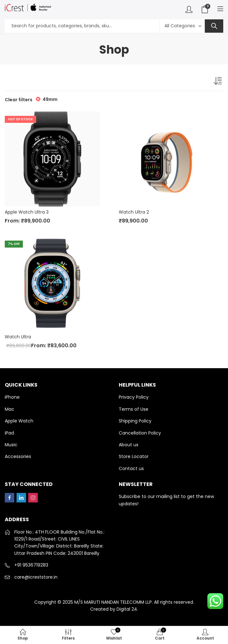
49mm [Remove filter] (50, 99)
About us (129, 445)
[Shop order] (218, 82)
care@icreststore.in (36, 577)
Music (11, 445)
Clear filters (19, 100)
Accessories (18, 456)
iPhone (12, 397)
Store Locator (134, 456)
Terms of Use (134, 409)
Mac (10, 409)
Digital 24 (127, 609)
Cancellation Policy (140, 433)
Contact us (131, 468)
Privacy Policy (134, 397)
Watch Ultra (18, 337)
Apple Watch (19, 421)
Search (214, 26)
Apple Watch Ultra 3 (27, 212)
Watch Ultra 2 (134, 212)
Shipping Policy (135, 421)
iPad (9, 433)
